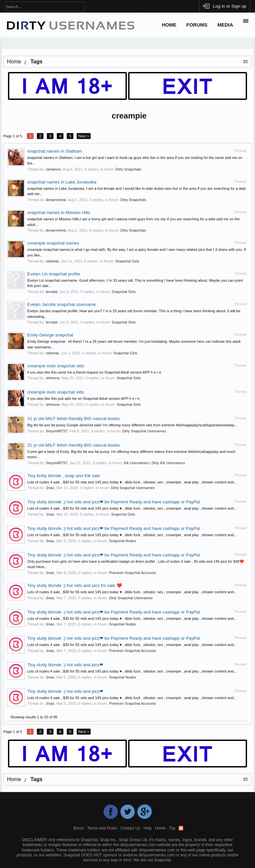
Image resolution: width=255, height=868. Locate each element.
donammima (56, 200)
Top (172, 828)
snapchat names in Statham (55, 151)
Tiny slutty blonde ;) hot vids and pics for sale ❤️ (75, 585)
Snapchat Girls (127, 261)
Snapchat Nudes (122, 541)
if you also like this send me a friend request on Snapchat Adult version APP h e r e (94, 372)
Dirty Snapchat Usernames (144, 431)
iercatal (52, 292)
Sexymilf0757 (57, 431)
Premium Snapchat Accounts (132, 573)
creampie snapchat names (53, 243)
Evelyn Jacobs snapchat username (62, 304)
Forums (197, 25)
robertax (52, 261)
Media (225, 25)
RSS (181, 828)
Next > (84, 136)
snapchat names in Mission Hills (59, 213)
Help (148, 828)
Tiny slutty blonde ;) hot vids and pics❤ (65, 665)
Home (169, 25)
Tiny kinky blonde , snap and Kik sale (64, 476)
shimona (53, 378)
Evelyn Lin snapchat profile (54, 274)
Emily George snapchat (50, 335)
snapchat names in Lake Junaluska (62, 182)
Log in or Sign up (230, 6)
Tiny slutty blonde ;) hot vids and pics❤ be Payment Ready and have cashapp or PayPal (114, 502)
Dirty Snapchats (128, 169)
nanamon (53, 169)
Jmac (50, 488)
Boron (79, 828)
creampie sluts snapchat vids (56, 366)
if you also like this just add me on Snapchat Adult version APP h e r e (84, 398)
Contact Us (130, 828)
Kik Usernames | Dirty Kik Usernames (154, 463)
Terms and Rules (102, 828)
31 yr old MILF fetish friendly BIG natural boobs (74, 419)
